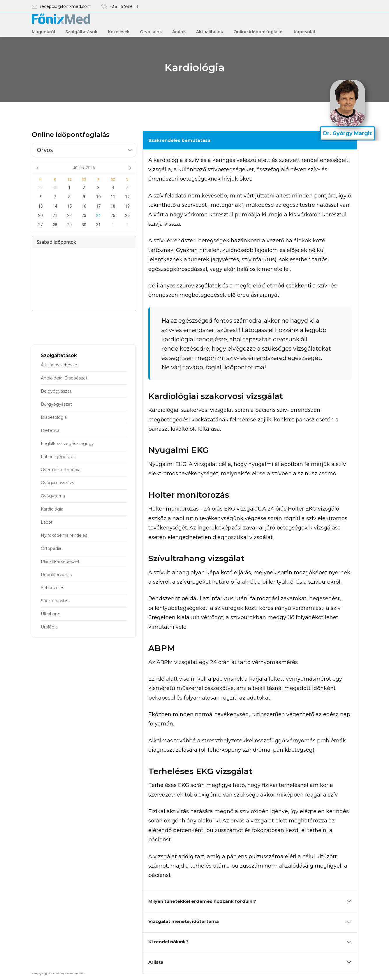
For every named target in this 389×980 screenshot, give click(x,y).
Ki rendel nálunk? (168, 942)
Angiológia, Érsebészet (64, 378)
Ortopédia (51, 548)
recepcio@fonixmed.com (66, 7)
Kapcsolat (305, 32)
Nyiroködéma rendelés (64, 535)
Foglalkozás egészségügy (67, 444)
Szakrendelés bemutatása (179, 140)
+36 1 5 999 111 (124, 7)
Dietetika (50, 430)
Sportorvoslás (54, 601)
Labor (47, 522)
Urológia (49, 627)
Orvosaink (151, 32)
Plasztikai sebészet (60, 561)
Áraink (179, 32)
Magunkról (43, 32)
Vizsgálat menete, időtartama (184, 921)
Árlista (156, 962)
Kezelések (119, 32)
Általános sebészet (60, 365)
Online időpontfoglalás (258, 32)
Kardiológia (52, 509)
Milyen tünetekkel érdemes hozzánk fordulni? (202, 901)
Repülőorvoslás (56, 575)
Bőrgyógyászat (56, 404)
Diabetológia (54, 417)
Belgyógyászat (56, 391)
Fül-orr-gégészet (58, 457)
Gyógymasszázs (57, 483)
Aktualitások (210, 32)
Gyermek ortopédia (61, 470)
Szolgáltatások (81, 32)
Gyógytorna (53, 496)
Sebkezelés (52, 588)
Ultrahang (51, 614)
